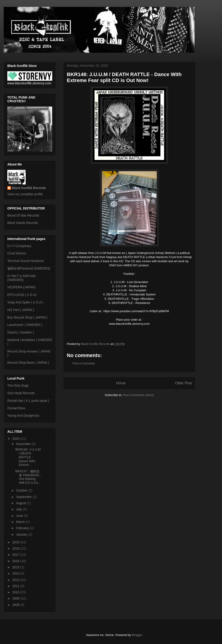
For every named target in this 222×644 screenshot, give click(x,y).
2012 (16, 580)
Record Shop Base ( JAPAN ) (28, 363)
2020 (16, 439)
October (22, 490)
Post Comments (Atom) (138, 395)
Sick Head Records (21, 393)
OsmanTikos (16, 408)
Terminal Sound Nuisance (26, 261)
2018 (16, 548)
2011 (16, 586)
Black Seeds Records (23, 223)
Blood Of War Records (23, 215)
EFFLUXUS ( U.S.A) (22, 295)
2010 (16, 592)
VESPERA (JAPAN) (21, 287)
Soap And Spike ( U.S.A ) (25, 302)
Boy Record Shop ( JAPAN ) (27, 317)
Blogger (137, 635)
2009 (16, 598)
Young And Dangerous (23, 416)
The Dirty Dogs (18, 385)
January (22, 534)
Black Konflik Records (29, 188)
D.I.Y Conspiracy (19, 246)
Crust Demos (17, 253)
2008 (16, 605)
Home (121, 383)
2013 (16, 573)
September (24, 497)
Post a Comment (84, 363)
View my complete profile (25, 194)
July (19, 509)
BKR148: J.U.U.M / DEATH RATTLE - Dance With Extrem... (28, 457)
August (21, 503)
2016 (16, 561)
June (20, 516)
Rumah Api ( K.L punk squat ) (28, 401)
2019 (16, 542)
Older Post (183, 383)
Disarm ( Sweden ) (21, 332)
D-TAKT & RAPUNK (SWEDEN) (22, 278)
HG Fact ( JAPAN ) (21, 310)
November (24, 444)
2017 (16, 555)
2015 (16, 567)
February (23, 528)
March (21, 522)
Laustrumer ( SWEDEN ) (25, 325)
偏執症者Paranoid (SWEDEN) (29, 268)
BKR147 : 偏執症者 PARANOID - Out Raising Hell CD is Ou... (28, 477)
